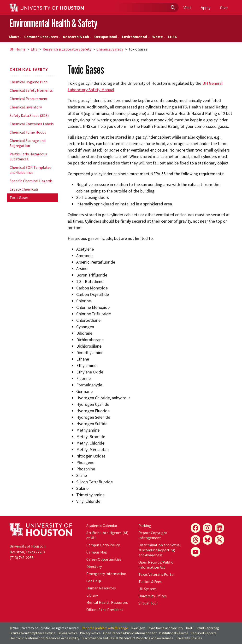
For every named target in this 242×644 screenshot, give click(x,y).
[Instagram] (207, 528)
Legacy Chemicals (24, 189)
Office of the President (105, 610)
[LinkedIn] (219, 528)
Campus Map (97, 552)
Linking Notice (68, 633)
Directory (94, 566)
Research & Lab (77, 37)
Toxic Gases (19, 198)
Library (92, 595)
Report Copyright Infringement (153, 535)
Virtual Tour (148, 603)
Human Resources (101, 588)
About (15, 37)
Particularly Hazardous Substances (28, 156)
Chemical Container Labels (32, 124)
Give (224, 8)
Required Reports (204, 633)
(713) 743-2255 (22, 558)
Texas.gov (138, 628)
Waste (159, 37)
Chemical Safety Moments (31, 90)
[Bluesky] (207, 540)
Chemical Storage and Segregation (28, 143)
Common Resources (42, 37)
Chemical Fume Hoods (28, 132)
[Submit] (173, 8)
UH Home (18, 49)
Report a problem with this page (105, 628)
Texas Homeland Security (165, 628)
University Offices (153, 596)
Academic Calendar (102, 525)
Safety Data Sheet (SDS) (29, 115)
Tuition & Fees (150, 582)
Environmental (136, 37)
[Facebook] (195, 528)
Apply (206, 8)
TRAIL (189, 628)
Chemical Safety (110, 49)
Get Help (94, 581)
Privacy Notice (90, 633)
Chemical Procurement (29, 99)
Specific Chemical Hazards (31, 181)
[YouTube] (195, 552)
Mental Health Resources (107, 602)
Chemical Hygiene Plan (29, 82)
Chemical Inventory (26, 107)
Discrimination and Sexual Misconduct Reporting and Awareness (160, 550)
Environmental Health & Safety (53, 23)
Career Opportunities (104, 559)
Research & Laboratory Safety (67, 49)
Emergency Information (106, 574)
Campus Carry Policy (103, 545)
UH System (147, 589)
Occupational (107, 37)
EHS (34, 49)
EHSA (172, 37)
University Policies (189, 638)
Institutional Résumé (174, 633)
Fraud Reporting (207, 628)
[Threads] (195, 540)
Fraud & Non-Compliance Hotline (32, 633)
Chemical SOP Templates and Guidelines (30, 170)
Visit (187, 8)
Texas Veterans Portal (156, 574)
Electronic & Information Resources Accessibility (44, 638)
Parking (145, 525)
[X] (219, 540)
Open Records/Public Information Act (156, 565)
